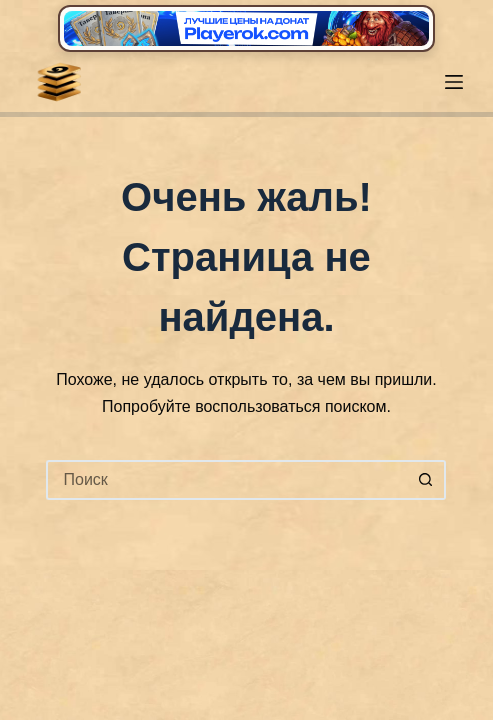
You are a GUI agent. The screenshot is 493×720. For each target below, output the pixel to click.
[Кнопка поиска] (426, 480)
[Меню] (454, 82)
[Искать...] (226, 480)
